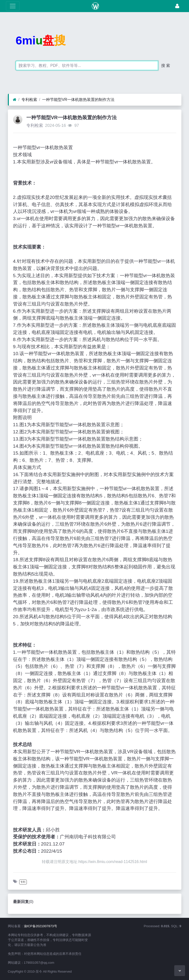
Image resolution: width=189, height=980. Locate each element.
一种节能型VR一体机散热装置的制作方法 (78, 100)
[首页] (15, 100)
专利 (23, 882)
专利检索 (29, 100)
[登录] (177, 6)
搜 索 (166, 66)
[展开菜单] (13, 6)
